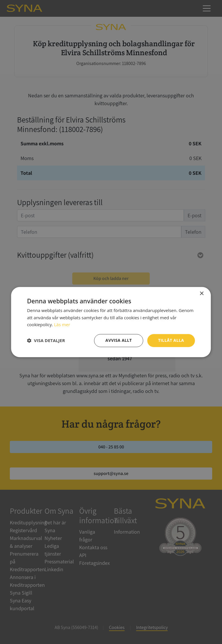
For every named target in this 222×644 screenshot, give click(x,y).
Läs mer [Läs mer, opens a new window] (62, 325)
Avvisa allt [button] (119, 340)
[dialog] (111, 322)
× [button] (202, 294)
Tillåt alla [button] (171, 340)
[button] (46, 341)
